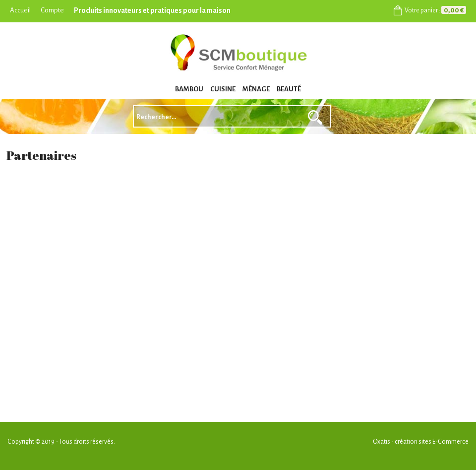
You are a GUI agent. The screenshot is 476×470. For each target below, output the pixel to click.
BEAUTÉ (289, 89)
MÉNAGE (256, 89)
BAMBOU (189, 89)
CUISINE (223, 89)
